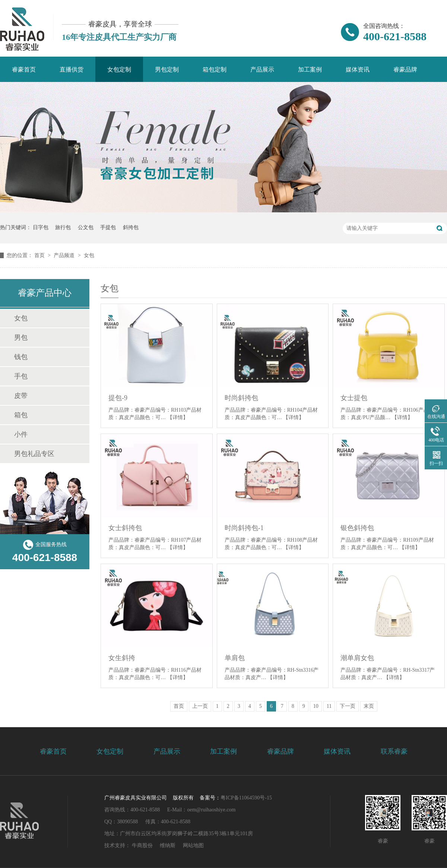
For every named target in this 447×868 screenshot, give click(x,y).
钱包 (21, 357)
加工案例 (310, 69)
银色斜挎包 (357, 528)
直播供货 (72, 69)
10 (316, 706)
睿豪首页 (24, 69)
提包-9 (118, 398)
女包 (89, 255)
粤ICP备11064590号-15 (246, 798)
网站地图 (193, 845)
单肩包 (235, 658)
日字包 (41, 227)
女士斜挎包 (125, 528)
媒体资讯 (358, 69)
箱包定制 (215, 69)
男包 (21, 338)
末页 (369, 706)
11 (329, 706)
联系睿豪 (394, 751)
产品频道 (65, 255)
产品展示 (262, 69)
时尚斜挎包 (241, 398)
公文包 (86, 227)
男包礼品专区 (34, 454)
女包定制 (119, 69)
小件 (21, 434)
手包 (21, 376)
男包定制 (167, 69)
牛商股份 (142, 845)
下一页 (348, 706)
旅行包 (63, 227)
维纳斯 (168, 845)
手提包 (108, 227)
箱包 (21, 415)
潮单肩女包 (357, 658)
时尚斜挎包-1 (244, 528)
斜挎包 (131, 227)
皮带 (21, 396)
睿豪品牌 (405, 69)
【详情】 (178, 417)
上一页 (200, 706)
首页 (40, 255)
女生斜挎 (122, 658)
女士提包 (354, 398)
